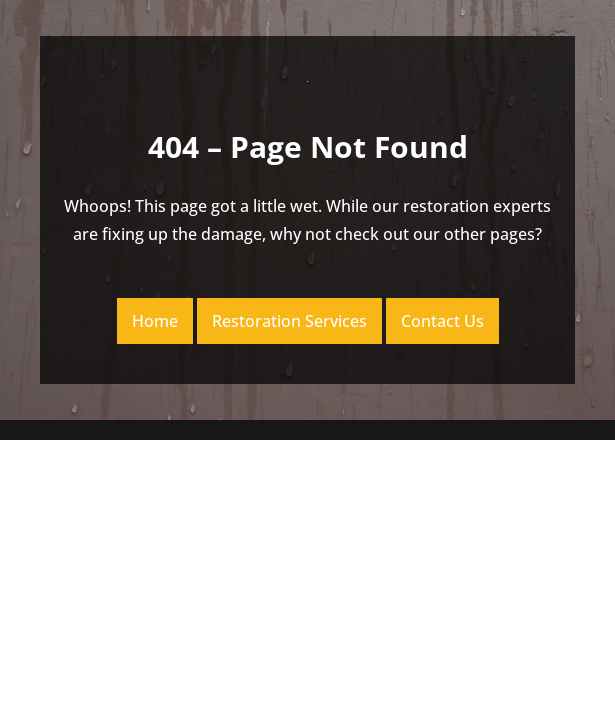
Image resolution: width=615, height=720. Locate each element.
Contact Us (442, 321)
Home (155, 321)
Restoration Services (289, 321)
